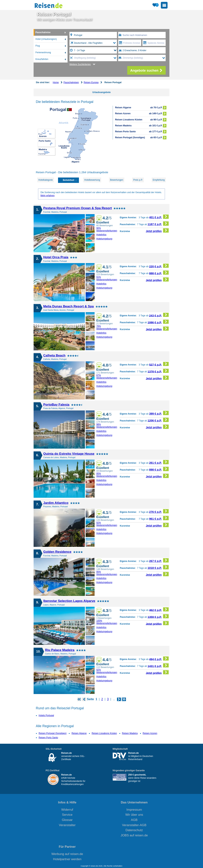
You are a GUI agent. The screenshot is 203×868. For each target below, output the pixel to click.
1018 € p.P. (158, 567)
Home (56, 82)
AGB (134, 820)
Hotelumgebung (104, 239)
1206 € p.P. (158, 420)
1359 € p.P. (158, 616)
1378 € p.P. (158, 371)
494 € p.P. (159, 659)
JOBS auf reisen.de (134, 835)
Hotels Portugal (46, 715)
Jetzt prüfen (157, 230)
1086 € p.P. (158, 322)
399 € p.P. (159, 413)
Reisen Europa (91, 82)
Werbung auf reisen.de (67, 854)
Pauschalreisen (71, 82)
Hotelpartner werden (67, 859)
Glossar (67, 820)
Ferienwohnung (43, 52)
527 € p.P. (159, 364)
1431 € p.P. (158, 665)
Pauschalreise (43, 32)
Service (67, 815)
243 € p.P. (159, 315)
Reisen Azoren (150, 733)
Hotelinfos (101, 235)
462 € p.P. (159, 609)
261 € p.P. (159, 462)
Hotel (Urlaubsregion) (46, 39)
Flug (38, 46)
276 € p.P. (159, 511)
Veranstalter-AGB (134, 825)
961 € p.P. (159, 518)
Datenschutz (134, 830)
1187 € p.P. (158, 224)
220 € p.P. (159, 266)
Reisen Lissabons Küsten (104, 733)
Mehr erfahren (47, 196)
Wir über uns (134, 815)
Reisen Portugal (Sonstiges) (53, 733)
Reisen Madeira (130, 733)
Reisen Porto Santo (48, 738)
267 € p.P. (159, 560)
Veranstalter (67, 825)
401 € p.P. (159, 217)
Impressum (134, 810)
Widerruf (67, 810)
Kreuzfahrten (42, 59)
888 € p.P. (159, 273)
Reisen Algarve (79, 733)
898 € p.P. (159, 469)
